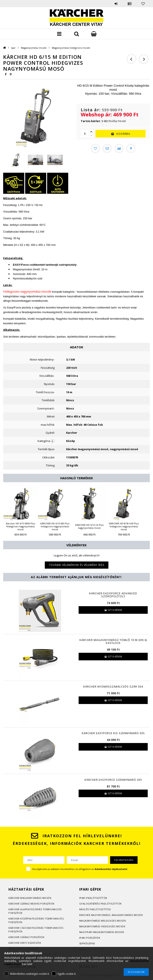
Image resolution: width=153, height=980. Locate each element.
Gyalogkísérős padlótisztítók (100, 904)
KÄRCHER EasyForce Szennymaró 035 (113, 780)
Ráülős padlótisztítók (95, 909)
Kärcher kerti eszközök (25, 943)
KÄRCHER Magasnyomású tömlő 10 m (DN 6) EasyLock (113, 641)
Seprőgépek (87, 943)
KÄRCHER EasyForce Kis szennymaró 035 (113, 733)
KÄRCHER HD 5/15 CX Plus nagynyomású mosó (89, 526)
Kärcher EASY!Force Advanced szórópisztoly (113, 595)
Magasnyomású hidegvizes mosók (71, 48)
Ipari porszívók (90, 938)
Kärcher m (16, 898)
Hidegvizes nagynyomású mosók (27, 291)
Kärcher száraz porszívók (26, 937)
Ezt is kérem (115, 610)
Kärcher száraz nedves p (25, 904)
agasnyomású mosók (37, 898)
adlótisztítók (98, 898)
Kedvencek (143, 4)
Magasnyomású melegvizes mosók (103, 921)
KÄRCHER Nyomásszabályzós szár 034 (113, 687)
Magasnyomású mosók (34, 48)
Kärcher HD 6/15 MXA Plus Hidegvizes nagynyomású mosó (20, 526)
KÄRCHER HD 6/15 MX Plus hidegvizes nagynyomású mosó (55, 526)
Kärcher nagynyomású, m (97, 915)
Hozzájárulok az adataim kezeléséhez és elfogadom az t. (80, 869)
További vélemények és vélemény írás (77, 565)
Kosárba (123, 134)
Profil (130, 4)
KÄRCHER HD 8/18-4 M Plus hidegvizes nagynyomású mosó (124, 526)
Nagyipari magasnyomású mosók (102, 932)
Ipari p (84, 898)
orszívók (48, 904)
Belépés (116, 4)
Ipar (13, 48)
